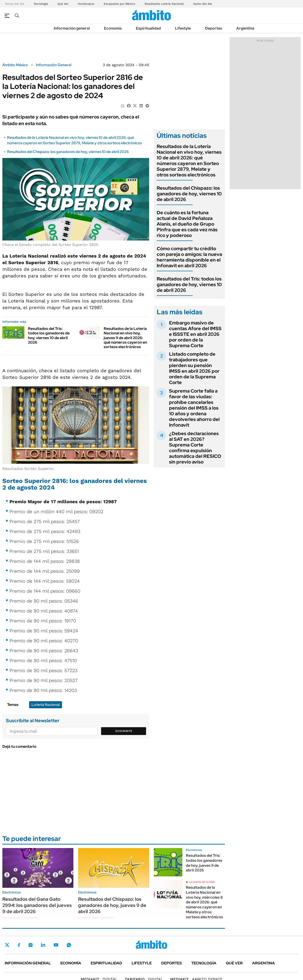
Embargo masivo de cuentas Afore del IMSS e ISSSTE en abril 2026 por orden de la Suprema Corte (195, 334)
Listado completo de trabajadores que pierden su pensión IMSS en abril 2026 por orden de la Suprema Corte (194, 368)
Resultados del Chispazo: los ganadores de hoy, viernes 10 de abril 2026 (68, 152)
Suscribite (124, 731)
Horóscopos (86, 4)
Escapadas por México (119, 4)
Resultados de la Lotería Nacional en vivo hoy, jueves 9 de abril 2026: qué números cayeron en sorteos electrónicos (125, 338)
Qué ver (234, 963)
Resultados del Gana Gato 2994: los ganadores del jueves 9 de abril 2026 (37, 905)
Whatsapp (69, 945)
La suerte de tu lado (202, 882)
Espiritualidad (148, 28)
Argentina (245, 28)
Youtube (56, 945)
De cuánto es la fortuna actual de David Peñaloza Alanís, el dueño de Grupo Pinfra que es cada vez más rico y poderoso (187, 224)
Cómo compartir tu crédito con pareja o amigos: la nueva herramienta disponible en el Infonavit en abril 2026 (189, 257)
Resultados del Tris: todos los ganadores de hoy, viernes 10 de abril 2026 (49, 335)
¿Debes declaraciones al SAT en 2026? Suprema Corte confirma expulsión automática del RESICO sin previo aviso (195, 448)
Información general (72, 28)
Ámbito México (15, 65)
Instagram (31, 945)
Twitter (7, 945)
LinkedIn (43, 945)
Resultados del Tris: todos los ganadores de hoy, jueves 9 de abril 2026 (204, 863)
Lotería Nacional (46, 705)
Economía (113, 28)
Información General (54, 65)
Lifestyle (183, 28)
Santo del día (203, 4)
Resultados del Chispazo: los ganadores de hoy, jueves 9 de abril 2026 (112, 905)
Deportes (214, 28)
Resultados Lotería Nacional (164, 4)
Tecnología (41, 4)
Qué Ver (63, 4)
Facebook (19, 945)
